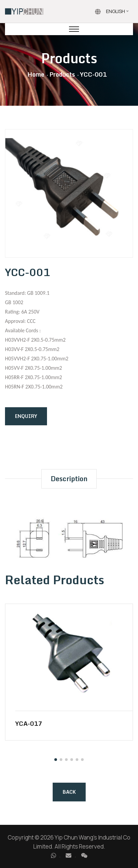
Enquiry (26, 416)
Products (62, 74)
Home (36, 74)
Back (69, 792)
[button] (56, 760)
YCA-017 (29, 723)
